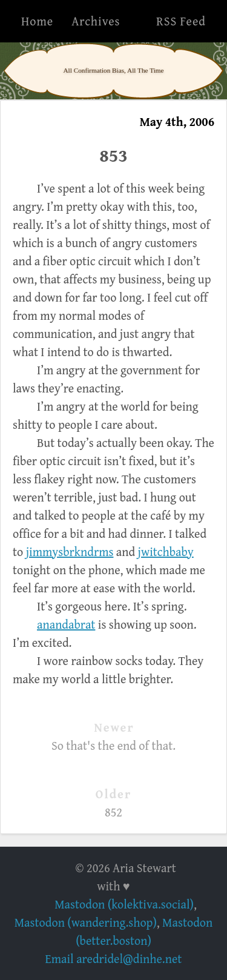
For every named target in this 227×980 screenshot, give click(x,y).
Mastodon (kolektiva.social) (124, 904)
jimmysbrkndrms (70, 551)
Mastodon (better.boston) (144, 931)
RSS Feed (181, 21)
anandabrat (66, 624)
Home (37, 21)
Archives (96, 21)
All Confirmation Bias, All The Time (113, 70)
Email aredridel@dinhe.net (114, 958)
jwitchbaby (166, 551)
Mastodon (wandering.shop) (86, 922)
